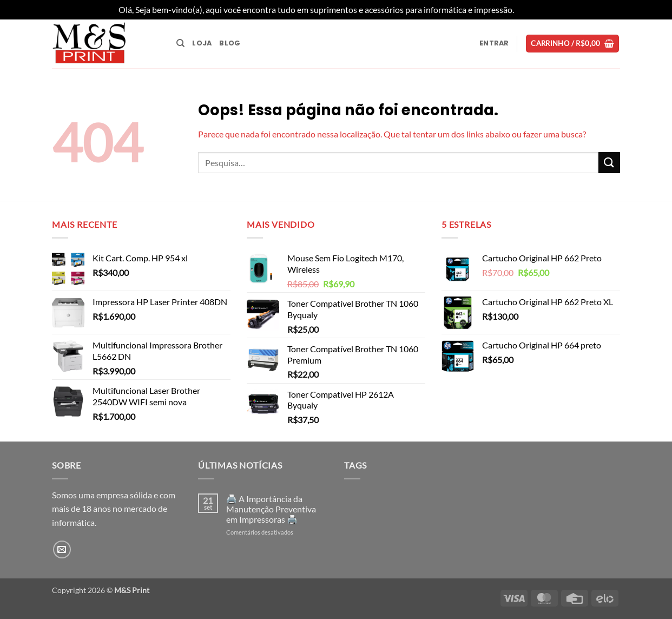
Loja (202, 43)
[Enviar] (609, 163)
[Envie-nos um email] (62, 549)
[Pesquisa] (180, 43)
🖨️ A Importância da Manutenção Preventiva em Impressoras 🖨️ (271, 509)
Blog (230, 43)
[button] (494, 43)
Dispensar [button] (535, 9)
